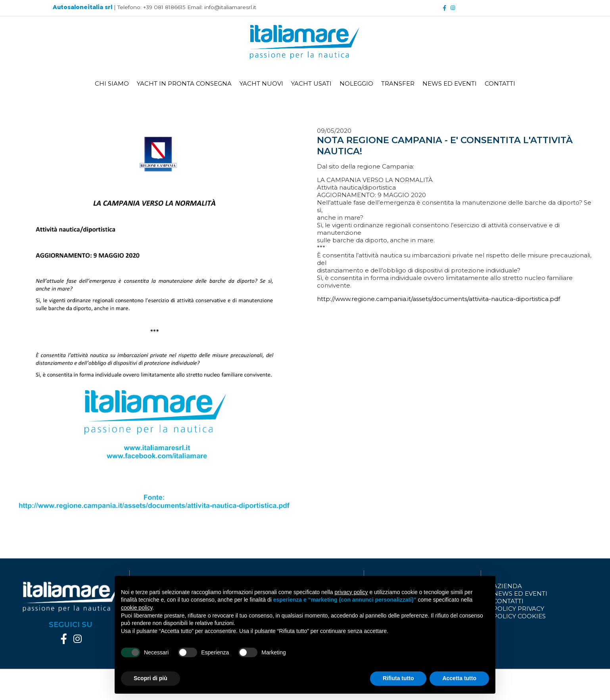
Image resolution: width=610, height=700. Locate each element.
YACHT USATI (311, 83)
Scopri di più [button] (151, 678)
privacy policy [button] (351, 592)
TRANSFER (398, 83)
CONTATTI (500, 83)
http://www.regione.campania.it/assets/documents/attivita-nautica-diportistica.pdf (438, 299)
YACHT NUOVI (261, 83)
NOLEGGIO (356, 83)
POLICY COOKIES (519, 616)
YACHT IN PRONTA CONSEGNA (184, 83)
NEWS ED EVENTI (450, 83)
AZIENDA (507, 586)
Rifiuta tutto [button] (398, 678)
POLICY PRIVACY (519, 609)
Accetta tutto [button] (459, 678)
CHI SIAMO (112, 83)
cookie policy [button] (137, 608)
